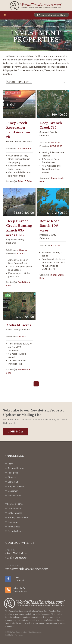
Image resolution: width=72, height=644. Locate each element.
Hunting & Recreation (17, 518)
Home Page (13, 27)
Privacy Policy (13, 496)
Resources (12, 473)
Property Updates (15, 468)
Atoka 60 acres (19, 325)
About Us (11, 477)
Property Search (14, 531)
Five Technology (17, 635)
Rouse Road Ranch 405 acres (50, 226)
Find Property (27, 27)
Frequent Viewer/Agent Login (51, 15)
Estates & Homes (14, 504)
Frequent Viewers (15, 487)
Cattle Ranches (14, 513)
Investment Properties (55, 27)
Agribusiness (13, 527)
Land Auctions (13, 509)
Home (9, 464)
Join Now (16, 431)
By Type (39, 27)
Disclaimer (12, 491)
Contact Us (12, 482)
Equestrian (12, 522)
